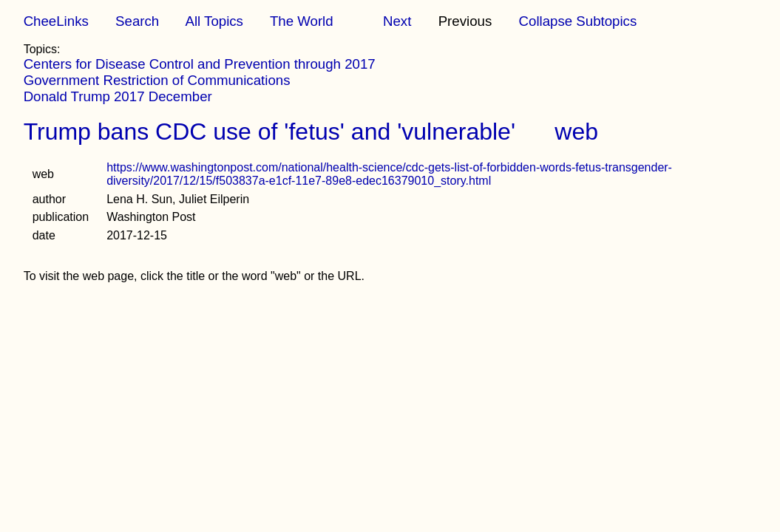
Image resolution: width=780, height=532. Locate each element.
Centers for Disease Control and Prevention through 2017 (200, 64)
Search (137, 21)
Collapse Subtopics (578, 21)
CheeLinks (56, 21)
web (576, 132)
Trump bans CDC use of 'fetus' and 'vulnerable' (269, 132)
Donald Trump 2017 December (118, 96)
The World (302, 21)
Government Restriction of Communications (157, 80)
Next (397, 21)
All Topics (214, 21)
